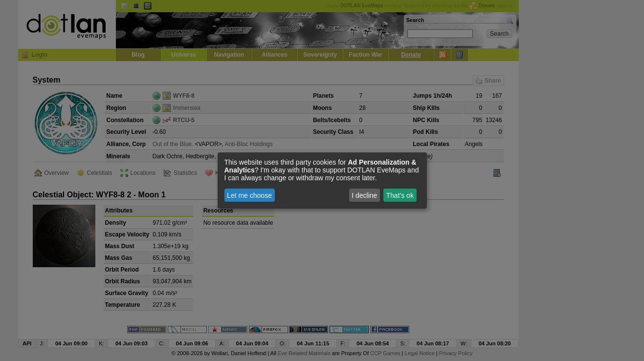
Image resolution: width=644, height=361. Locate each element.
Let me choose (249, 195)
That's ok (400, 195)
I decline (364, 195)
